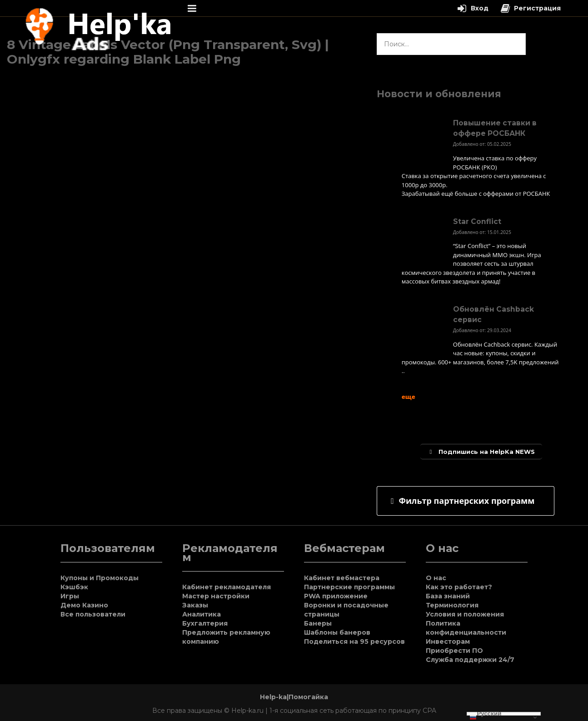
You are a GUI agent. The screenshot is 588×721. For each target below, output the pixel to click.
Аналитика (202, 614)
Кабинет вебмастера (342, 578)
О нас (436, 578)
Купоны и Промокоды (100, 578)
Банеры (318, 623)
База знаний (448, 596)
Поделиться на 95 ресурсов (354, 641)
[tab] (466, 501)
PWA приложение (336, 596)
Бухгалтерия (205, 623)
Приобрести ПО (454, 651)
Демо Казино (84, 605)
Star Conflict (477, 221)
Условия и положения (465, 614)
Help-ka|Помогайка (294, 697)
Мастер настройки (216, 596)
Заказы (195, 605)
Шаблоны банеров (337, 632)
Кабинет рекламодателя (227, 587)
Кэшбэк (74, 587)
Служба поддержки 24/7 (470, 660)
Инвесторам (448, 641)
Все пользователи (93, 614)
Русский (485, 714)
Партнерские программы (349, 587)
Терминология (452, 605)
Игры (70, 596)
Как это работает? (459, 587)
